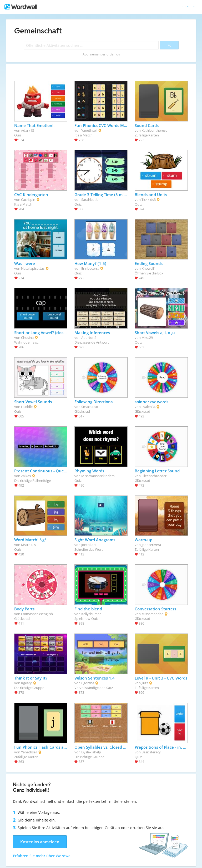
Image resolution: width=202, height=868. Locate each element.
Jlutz (145, 683)
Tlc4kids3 (149, 200)
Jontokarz (89, 545)
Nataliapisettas (33, 268)
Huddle (27, 407)
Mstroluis (28, 545)
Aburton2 (89, 338)
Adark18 (27, 130)
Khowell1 (149, 268)
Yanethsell (89, 130)
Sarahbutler (90, 200)
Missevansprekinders (98, 476)
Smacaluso (90, 407)
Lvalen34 (148, 407)
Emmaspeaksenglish (37, 614)
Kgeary (26, 683)
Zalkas (26, 476)
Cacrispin (28, 200)
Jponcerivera (151, 545)
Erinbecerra (90, 268)
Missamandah (153, 614)
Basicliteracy (151, 752)
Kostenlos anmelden (40, 842)
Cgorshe (88, 683)
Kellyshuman (91, 614)
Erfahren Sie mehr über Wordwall (43, 856)
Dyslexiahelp (91, 752)
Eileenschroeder (154, 476)
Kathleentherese (154, 130)
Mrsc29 (147, 338)
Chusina (27, 338)
